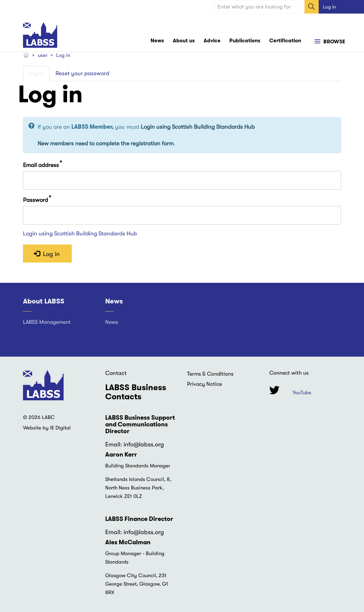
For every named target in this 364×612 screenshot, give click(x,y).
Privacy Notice (204, 384)
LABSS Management (47, 322)
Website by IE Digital (47, 428)
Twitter (274, 390)
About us (184, 41)
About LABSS (44, 301)
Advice (212, 41)
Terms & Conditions (210, 374)
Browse (334, 42)
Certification (285, 41)
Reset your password (82, 73)
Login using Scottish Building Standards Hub (198, 127)
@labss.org (149, 445)
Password (36, 200)
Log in (329, 7)
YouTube (302, 393)
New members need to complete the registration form (106, 143)
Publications (245, 41)
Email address (41, 165)
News (157, 41)
